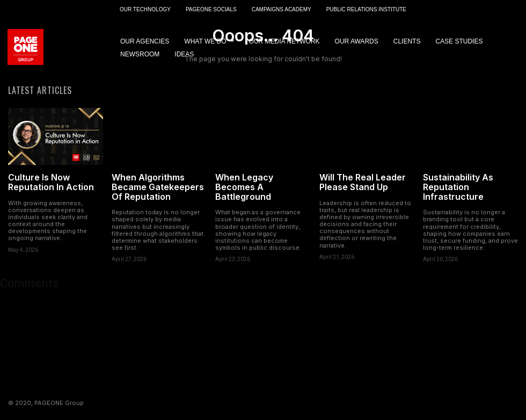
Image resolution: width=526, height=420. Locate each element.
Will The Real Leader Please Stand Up (363, 183)
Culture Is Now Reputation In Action (51, 183)
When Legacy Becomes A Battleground (244, 188)
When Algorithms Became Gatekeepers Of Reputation (158, 188)
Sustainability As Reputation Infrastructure (458, 188)
